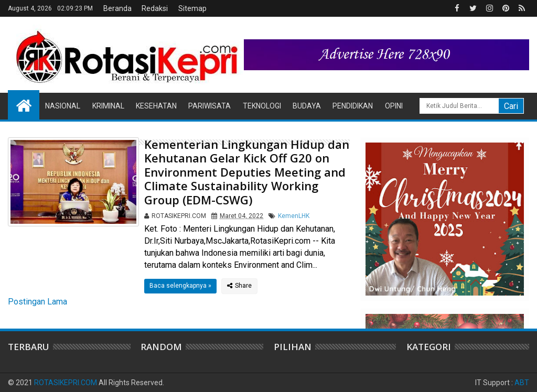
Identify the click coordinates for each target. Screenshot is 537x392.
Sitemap (192, 8)
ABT (522, 383)
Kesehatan (156, 106)
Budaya (307, 106)
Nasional (63, 106)
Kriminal (108, 106)
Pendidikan (353, 106)
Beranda (117, 8)
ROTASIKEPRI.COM (66, 383)
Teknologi (262, 106)
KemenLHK (294, 216)
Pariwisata (210, 106)
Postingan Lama (37, 302)
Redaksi (155, 8)
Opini (394, 106)
